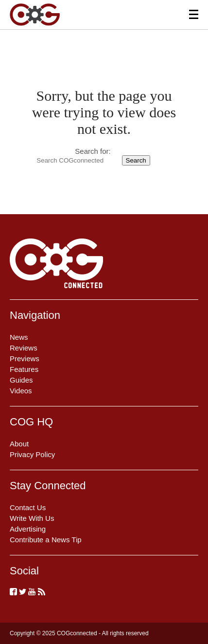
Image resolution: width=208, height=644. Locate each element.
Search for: (93, 151)
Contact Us (28, 507)
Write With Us (32, 518)
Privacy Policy (32, 454)
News (19, 337)
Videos (21, 391)
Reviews (24, 348)
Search (136, 160)
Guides (21, 380)
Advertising (28, 529)
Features (24, 369)
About (19, 444)
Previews (25, 359)
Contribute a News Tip (46, 540)
